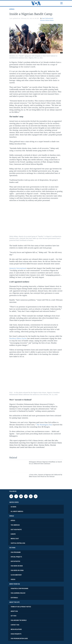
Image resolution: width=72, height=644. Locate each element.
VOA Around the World (19, 620)
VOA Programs (16, 552)
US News (13, 507)
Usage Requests (16, 634)
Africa (12, 9)
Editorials (14, 598)
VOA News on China (17, 571)
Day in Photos (15, 561)
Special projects (16, 557)
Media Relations (16, 629)
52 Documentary (16, 575)
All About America (17, 512)
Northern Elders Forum (18, 338)
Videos (13, 580)
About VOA (14, 611)
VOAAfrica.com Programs (19, 589)
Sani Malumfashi (48, 18)
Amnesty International (18, 268)
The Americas (15, 525)
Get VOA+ (14, 616)
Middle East (15, 539)
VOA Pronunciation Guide (19, 639)
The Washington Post (44, 425)
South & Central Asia (18, 543)
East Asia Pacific (16, 530)
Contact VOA (15, 625)
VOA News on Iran (17, 566)
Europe (13, 534)
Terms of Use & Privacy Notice (21, 607)
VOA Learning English (18, 593)
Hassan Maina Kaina (47, 20)
